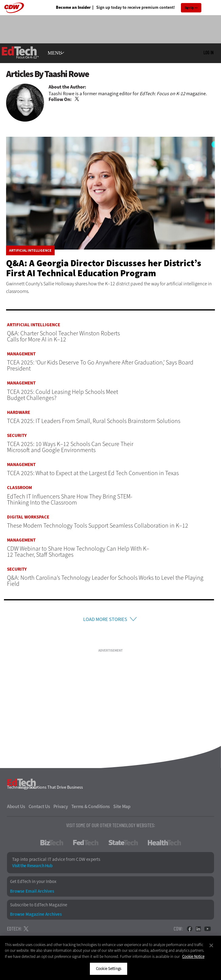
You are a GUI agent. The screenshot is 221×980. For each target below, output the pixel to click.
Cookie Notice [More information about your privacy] (193, 957)
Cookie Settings (109, 969)
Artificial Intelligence (30, 250)
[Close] (211, 945)
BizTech (52, 844)
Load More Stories (105, 620)
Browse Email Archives (32, 893)
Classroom (19, 488)
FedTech (86, 844)
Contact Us (39, 808)
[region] (110, 958)
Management (21, 354)
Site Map (122, 808)
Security (17, 436)
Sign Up (189, 8)
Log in (208, 52)
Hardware (19, 413)
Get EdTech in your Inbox (33, 883)
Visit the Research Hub (32, 868)
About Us (16, 808)
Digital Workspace (28, 517)
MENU (55, 53)
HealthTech (164, 844)
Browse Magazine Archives (36, 916)
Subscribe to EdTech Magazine (39, 906)
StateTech (123, 844)
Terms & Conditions (91, 808)
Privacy (61, 808)
